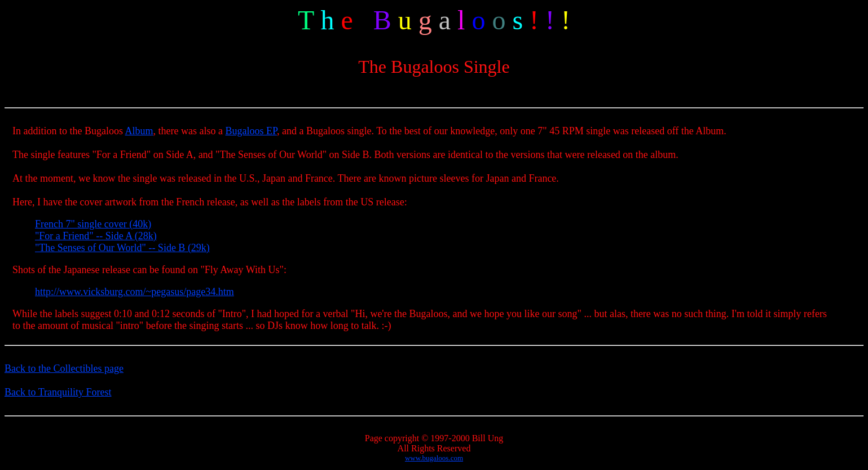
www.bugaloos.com (434, 458)
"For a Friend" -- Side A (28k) (96, 236)
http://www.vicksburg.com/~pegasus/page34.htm (135, 292)
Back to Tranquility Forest (58, 392)
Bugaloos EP (251, 131)
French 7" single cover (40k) (93, 224)
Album (139, 131)
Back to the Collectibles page (64, 368)
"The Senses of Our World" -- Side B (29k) (122, 248)
